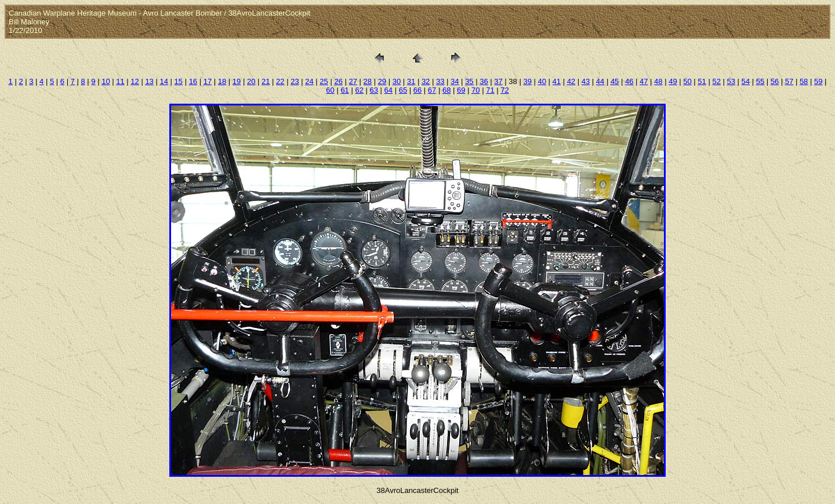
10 (106, 81)
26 (338, 81)
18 (222, 81)
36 (484, 81)
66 (418, 90)
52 (716, 81)
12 (135, 81)
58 (804, 81)
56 (775, 81)
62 (359, 90)
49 (673, 81)
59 (818, 81)
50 (687, 81)
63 (374, 90)
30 (397, 81)
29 (382, 81)
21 (266, 81)
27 (353, 81)
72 (504, 90)
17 (208, 81)
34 (455, 81)
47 (644, 81)
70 (475, 90)
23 (295, 81)
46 (629, 81)
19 (237, 81)
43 (586, 81)
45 (615, 81)
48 (658, 81)
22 (280, 81)
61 (344, 90)
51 (702, 81)
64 (389, 90)
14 (164, 81)
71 (490, 90)
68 (446, 90)
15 (179, 81)
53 (731, 81)
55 (760, 81)
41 (557, 81)
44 (600, 81)
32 (426, 81)
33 (440, 81)
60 (330, 90)
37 (498, 81)
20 (251, 81)
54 (746, 81)
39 (527, 81)
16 (193, 81)
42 (571, 81)
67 (432, 90)
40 (542, 81)
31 (411, 81)
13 (149, 81)
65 (403, 90)
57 (789, 81)
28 (368, 81)
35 (469, 81)
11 (120, 81)
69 (461, 90)
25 (324, 81)
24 (309, 81)
